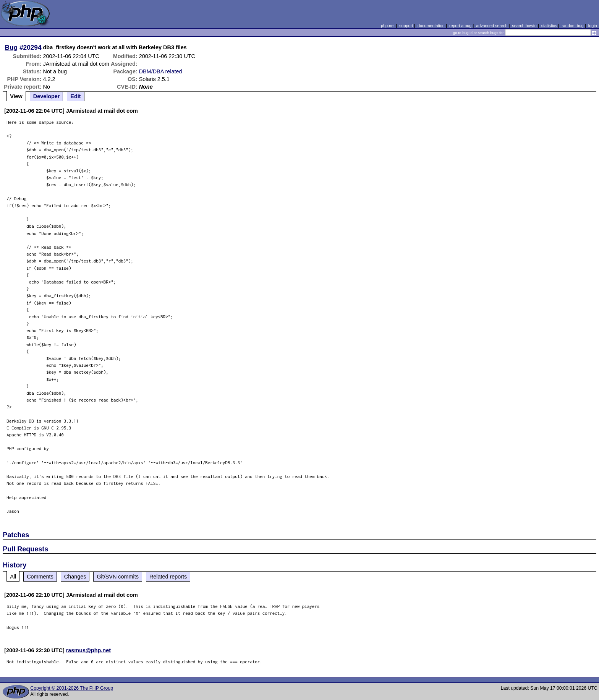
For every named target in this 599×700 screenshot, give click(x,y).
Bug (11, 47)
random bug (573, 26)
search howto (524, 26)
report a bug (460, 26)
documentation (431, 26)
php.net (388, 26)
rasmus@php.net (88, 650)
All (13, 577)
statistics (549, 26)
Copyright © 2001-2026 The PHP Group (72, 688)
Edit (75, 96)
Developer (47, 96)
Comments (40, 577)
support (406, 26)
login (593, 26)
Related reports (168, 577)
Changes (75, 577)
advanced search (492, 26)
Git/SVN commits (118, 577)
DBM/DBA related (161, 71)
